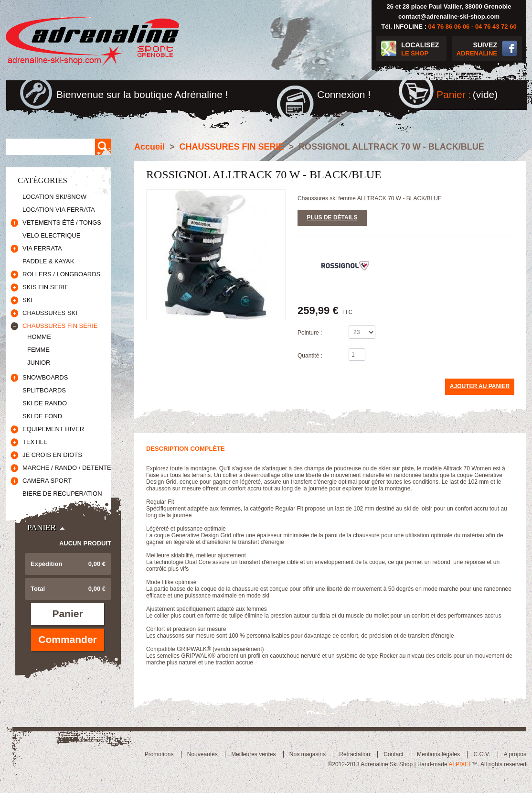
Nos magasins (308, 754)
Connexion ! (344, 94)
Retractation (355, 754)
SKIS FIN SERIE (46, 287)
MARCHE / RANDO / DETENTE (67, 468)
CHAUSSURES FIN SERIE (60, 326)
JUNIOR (39, 363)
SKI (27, 300)
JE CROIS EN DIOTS (52, 455)
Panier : (454, 94)
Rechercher (103, 147)
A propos (515, 754)
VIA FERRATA (42, 248)
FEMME (38, 350)
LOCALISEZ (424, 49)
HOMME (39, 337)
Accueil (149, 147)
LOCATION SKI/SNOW (54, 197)
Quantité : (310, 356)
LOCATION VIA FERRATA (59, 210)
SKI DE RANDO (45, 403)
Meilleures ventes (253, 754)
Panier (42, 527)
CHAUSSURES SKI (50, 313)
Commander (68, 639)
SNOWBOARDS (45, 377)
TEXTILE (35, 442)
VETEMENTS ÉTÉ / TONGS (62, 223)
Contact (393, 754)
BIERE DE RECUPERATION (62, 494)
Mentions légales (438, 754)
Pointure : (310, 333)
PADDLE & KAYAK (48, 261)
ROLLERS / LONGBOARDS (61, 274)
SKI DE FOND (42, 416)
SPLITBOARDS (44, 390)
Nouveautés (202, 754)
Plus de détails (332, 217)
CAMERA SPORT (47, 481)
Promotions (159, 754)
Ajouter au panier (480, 386)
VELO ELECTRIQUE (51, 235)
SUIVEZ (474, 49)
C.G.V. (482, 754)
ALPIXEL (460, 764)
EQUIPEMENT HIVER (53, 429)
